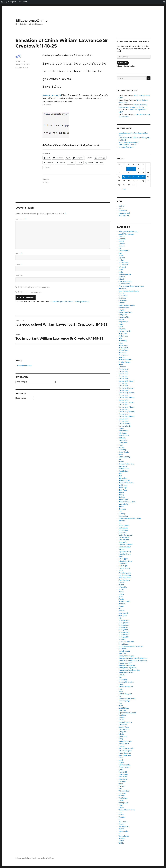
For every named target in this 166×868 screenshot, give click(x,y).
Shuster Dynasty (124, 767)
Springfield (123, 772)
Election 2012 (123, 369)
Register (122, 206)
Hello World (123, 490)
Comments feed (124, 213)
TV (120, 819)
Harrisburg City (124, 481)
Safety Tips (122, 732)
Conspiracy (123, 315)
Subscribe (123, 63)
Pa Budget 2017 (124, 637)
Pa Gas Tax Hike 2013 (126, 642)
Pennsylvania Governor (127, 665)
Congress (122, 310)
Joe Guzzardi (123, 528)
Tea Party (122, 786)
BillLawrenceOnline (32, 21)
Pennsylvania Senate (126, 672)
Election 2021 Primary (126, 402)
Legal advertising (125, 552)
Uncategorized (124, 827)
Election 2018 (123, 386)
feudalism (122, 438)
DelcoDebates (123, 350)
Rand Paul (122, 710)
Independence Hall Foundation (130, 518)
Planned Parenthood (126, 687)
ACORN (121, 241)
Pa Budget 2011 (124, 623)
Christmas (122, 298)
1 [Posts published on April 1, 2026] (129, 169)
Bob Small (122, 267)
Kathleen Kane (124, 537)
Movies (121, 594)
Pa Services (123, 649)
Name (19, 253)
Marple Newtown (125, 575)
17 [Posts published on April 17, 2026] (138, 177)
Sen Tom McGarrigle (126, 748)
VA (120, 834)
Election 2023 (123, 409)
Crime (121, 327)
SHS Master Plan (124, 765)
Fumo (121, 445)
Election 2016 (123, 379)
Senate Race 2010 (125, 753)
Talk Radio (122, 782)
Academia (122, 239)
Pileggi (121, 684)
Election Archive (124, 424)
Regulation (122, 715)
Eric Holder (123, 433)
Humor (121, 507)
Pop (120, 696)
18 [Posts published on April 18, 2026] (143, 177)
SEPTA (121, 758)
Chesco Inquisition (125, 281)
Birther (121, 260)
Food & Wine (123, 440)
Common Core (124, 308)
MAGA (121, 571)
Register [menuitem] (13, 2)
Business (122, 277)
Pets (120, 677)
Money (121, 590)
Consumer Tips (124, 317)
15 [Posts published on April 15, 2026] (129, 177)
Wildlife (121, 843)
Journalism (123, 533)
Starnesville (123, 777)
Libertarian (123, 563)
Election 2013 (123, 372)
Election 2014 (123, 374)
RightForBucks (124, 729)
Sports (121, 770)
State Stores (123, 779)
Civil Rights (123, 300)
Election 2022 (123, 405)
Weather (122, 838)
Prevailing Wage (124, 701)
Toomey (121, 796)
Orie (120, 618)
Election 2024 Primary (126, 417)
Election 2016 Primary (126, 381)
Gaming (121, 447)
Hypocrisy (122, 509)
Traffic (121, 800)
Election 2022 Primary (126, 407)
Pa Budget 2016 (124, 635)
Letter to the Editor (125, 561)
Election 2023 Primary (126, 412)
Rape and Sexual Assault (127, 713)
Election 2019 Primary (126, 393)
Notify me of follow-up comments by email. (34, 287)
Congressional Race (126, 312)
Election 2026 (123, 421)
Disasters (122, 357)
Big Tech (122, 258)
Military (121, 585)
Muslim (121, 599)
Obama (121, 606)
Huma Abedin (123, 504)
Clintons (122, 303)
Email (19, 264)
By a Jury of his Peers (126, 147)
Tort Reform (123, 798)
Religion (122, 718)
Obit (120, 609)
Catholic (121, 279)
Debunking (123, 341)
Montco (121, 592)
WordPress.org (124, 215)
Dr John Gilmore (124, 362)
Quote (121, 706)
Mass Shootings (124, 580)
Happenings (123, 478)
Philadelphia (123, 680)
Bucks (121, 272)
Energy (121, 428)
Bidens (121, 255)
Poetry (121, 689)
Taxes (121, 784)
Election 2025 (123, 419)
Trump (121, 808)
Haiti (120, 476)
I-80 (120, 511)
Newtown (122, 604)
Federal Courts (124, 436)
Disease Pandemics (125, 360)
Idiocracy (122, 514)
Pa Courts (122, 639)
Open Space (123, 616)
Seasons (122, 746)
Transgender (123, 803)
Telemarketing (124, 791)
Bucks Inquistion (125, 274)
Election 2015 (123, 376)
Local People (123, 566)
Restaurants (123, 725)
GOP (120, 459)
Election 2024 (123, 414)
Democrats (122, 353)
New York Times (124, 601)
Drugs (121, 364)
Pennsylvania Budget (126, 656)
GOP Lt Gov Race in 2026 (127, 145)
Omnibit (121, 611)
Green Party (123, 466)
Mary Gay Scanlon (125, 578)
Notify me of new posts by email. (30, 292)
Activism (122, 244)
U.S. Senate (122, 822)
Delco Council (123, 345)
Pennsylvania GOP (125, 663)
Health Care (123, 485)
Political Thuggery (125, 694)
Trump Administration (127, 810)
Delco (121, 343)
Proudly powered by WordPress (43, 858)
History (121, 495)
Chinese (121, 293)
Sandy (121, 739)
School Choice (124, 744)
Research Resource (125, 722)
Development (123, 355)
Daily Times (123, 334)
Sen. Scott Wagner (125, 751)
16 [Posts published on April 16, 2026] (134, 177)
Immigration (123, 516)
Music (121, 597)
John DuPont (123, 530)
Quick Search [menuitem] (23, 2)
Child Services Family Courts (129, 291)
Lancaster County (125, 547)
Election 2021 (123, 400)
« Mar (123, 189)
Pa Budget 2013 (124, 627)
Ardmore (122, 246)
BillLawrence (20, 61)
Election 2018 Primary (126, 388)
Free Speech (123, 443)
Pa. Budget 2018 (124, 651)
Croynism (122, 329)
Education (122, 367)
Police (121, 691)
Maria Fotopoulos (125, 573)
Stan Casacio (123, 774)
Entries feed (123, 211)
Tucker (121, 815)
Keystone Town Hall (126, 545)
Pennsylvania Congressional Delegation (133, 658)
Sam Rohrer (123, 736)
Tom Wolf (122, 793)
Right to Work (124, 727)
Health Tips (123, 488)
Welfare (121, 841)
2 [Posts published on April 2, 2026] (134, 169)
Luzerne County (124, 568)
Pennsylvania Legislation (127, 668)
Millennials (123, 587)
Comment (21, 219)
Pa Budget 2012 (124, 625)
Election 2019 (123, 390)
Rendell (121, 720)
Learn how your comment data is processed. (70, 302)
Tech (120, 789)
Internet (122, 521)
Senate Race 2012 (125, 755)
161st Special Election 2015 (128, 232)
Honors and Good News (127, 502)
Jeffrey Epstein (124, 526)
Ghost (121, 454)
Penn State (122, 654)
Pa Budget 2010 (124, 620)
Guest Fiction (123, 471)
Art (120, 248)
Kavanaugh (123, 542)
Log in (121, 208)
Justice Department (125, 535)
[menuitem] (2, 2)
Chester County (124, 284)
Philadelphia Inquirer (126, 682)
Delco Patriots (124, 348)
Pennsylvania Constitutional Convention (133, 661)
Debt (120, 338)
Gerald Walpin (124, 452)
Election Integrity (125, 426)
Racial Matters (124, 708)
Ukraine (121, 824)
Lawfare (121, 549)
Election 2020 (123, 395)
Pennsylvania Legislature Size (129, 670)
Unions (121, 829)
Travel (121, 805)
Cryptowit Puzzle (22, 67)
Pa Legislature (124, 644)
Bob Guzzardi (123, 265)
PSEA (120, 703)
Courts (121, 324)
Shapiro (121, 763)
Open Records (123, 613)
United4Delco (123, 831)
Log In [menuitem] (7, 2)
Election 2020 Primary (126, 398)
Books (121, 270)
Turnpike (122, 817)
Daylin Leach (123, 336)
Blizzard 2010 (123, 263)
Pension (121, 675)
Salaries (121, 734)
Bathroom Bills (124, 251)
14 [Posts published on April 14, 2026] (124, 177)
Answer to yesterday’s (52, 95)
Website (19, 275)
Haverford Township (126, 483)
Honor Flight (123, 500)
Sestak (121, 760)
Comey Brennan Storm (127, 305)
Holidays (122, 497)
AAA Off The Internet (126, 234)
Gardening (122, 450)
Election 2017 (123, 383)
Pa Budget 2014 (124, 630)
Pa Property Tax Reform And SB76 (131, 646)
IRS (120, 523)
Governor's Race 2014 (126, 464)
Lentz (121, 556)
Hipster (121, 492)
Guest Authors (124, 469)
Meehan (121, 582)
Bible (120, 253)
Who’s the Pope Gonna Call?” (129, 142)
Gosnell (121, 462)
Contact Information (25, 366)
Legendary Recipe (125, 554)
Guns (120, 473)
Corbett (121, 319)
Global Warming (124, 457)
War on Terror (124, 836)
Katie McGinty (124, 540)
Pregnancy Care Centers (127, 699)
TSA (120, 812)
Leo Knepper (123, 559)
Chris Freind (123, 296)
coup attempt (123, 322)
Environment (123, 431)
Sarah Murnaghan (125, 741)
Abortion (122, 236)
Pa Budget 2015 (124, 632)
